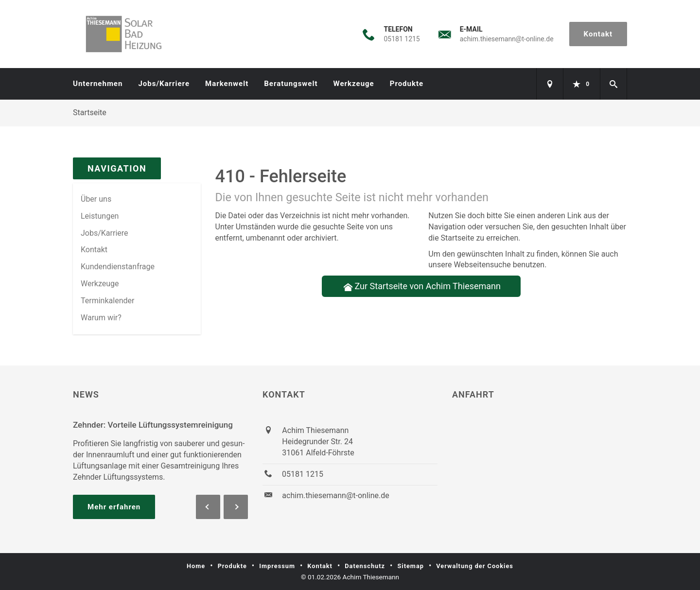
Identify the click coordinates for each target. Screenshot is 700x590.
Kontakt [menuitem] (94, 250)
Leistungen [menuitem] (100, 216)
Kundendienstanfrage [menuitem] (118, 267)
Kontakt (598, 34)
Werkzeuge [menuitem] (100, 284)
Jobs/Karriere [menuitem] (105, 233)
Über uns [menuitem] (96, 199)
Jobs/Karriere (164, 84)
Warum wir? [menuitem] (101, 318)
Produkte (407, 84)
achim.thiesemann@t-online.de (507, 39)
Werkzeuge (354, 84)
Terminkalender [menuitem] (107, 301)
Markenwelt (227, 84)
